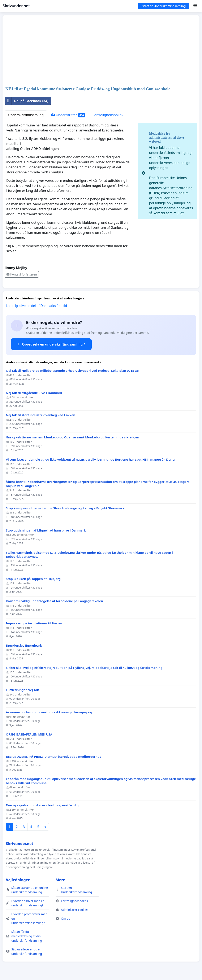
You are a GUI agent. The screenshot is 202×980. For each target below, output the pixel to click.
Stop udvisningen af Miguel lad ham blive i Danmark (46, 530)
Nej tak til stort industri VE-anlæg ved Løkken (41, 415)
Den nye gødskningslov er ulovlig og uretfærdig (42, 805)
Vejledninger (18, 880)
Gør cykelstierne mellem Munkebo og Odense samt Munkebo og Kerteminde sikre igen (72, 437)
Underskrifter (68, 115)
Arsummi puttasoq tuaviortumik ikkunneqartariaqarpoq (49, 712)
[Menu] (195, 6)
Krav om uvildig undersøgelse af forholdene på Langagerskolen (54, 601)
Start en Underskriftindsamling (164, 6)
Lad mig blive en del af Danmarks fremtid (36, 306)
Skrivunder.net (16, 6)
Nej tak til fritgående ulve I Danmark (34, 393)
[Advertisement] (101, 51)
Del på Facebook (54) (27, 101)
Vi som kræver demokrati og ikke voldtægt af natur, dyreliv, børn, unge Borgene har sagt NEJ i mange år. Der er (91, 459)
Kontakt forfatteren (22, 274)
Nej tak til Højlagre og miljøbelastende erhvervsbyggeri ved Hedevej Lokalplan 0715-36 (72, 371)
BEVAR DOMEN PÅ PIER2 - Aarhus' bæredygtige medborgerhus (53, 757)
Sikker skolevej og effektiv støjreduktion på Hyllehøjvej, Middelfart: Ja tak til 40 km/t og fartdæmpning (84, 668)
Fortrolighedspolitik (108, 115)
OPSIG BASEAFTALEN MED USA (29, 734)
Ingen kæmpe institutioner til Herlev (34, 623)
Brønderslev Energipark (24, 645)
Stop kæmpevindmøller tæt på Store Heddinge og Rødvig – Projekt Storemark (65, 508)
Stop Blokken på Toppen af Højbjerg (33, 579)
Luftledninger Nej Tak (22, 690)
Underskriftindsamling (26, 115)
